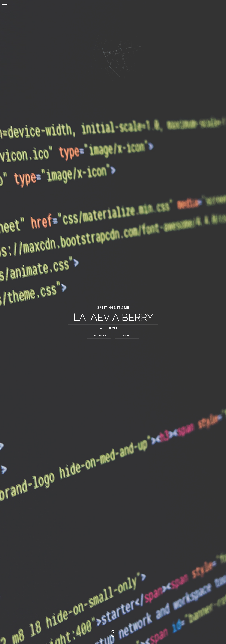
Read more (99, 335)
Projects (127, 335)
